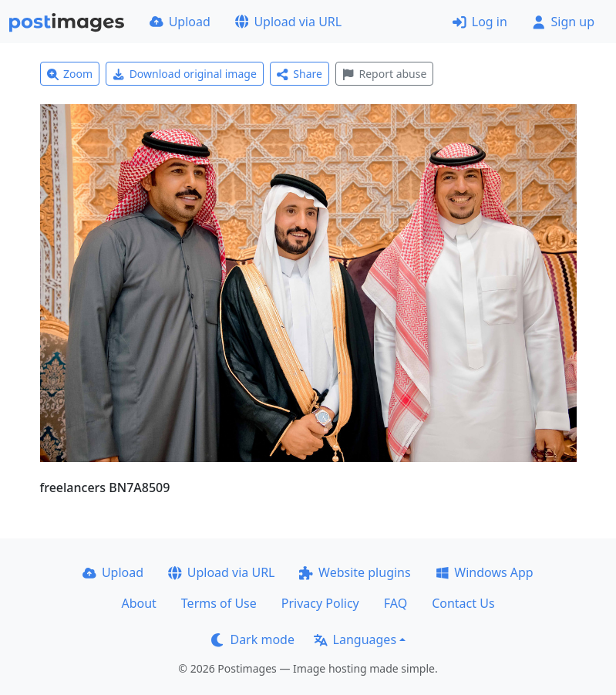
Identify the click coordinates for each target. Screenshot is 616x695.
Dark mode (253, 639)
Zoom (70, 74)
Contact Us (463, 603)
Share (300, 74)
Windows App (485, 572)
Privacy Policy (320, 603)
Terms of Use (219, 603)
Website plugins (355, 572)
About (138, 603)
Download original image (185, 74)
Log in (480, 22)
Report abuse (384, 74)
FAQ (396, 603)
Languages (355, 639)
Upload (180, 22)
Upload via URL (288, 22)
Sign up (563, 22)
